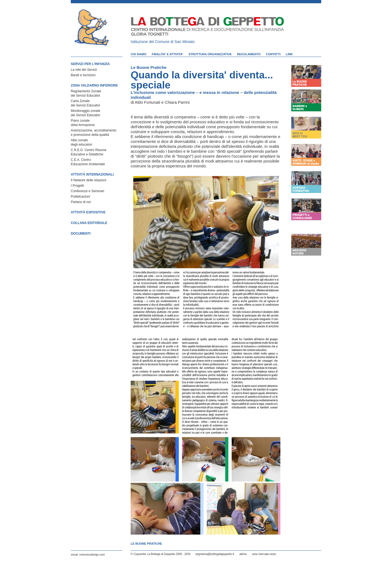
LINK (289, 54)
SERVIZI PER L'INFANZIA (90, 64)
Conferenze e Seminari (88, 191)
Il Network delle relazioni (88, 180)
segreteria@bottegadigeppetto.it (215, 554)
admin (243, 554)
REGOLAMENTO (249, 54)
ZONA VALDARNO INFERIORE (94, 85)
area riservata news (264, 554)
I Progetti (77, 186)
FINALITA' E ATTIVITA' (168, 54)
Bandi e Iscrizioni (83, 75)
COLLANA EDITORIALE (89, 223)
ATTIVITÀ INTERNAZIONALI (92, 174)
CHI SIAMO (139, 54)
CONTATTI (273, 54)
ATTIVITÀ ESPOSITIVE (88, 212)
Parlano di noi (81, 202)
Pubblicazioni (80, 197)
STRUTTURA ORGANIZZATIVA (210, 54)
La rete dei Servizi (84, 70)
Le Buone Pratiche (149, 67)
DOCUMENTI (81, 234)
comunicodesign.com (92, 555)
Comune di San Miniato (175, 42)
